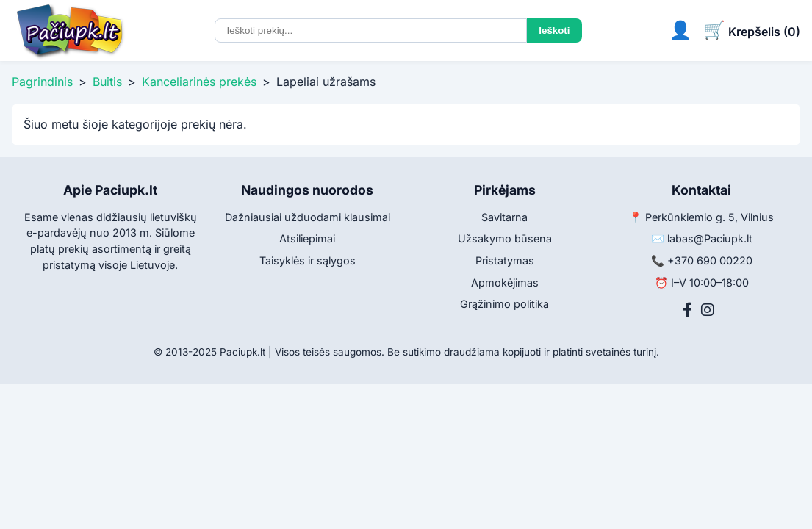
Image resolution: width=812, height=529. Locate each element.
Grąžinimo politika (504, 304)
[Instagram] (708, 310)
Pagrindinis (42, 82)
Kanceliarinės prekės (199, 82)
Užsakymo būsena (505, 238)
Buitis (107, 82)
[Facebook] (687, 310)
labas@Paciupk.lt (710, 238)
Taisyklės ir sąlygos (308, 260)
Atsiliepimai (307, 238)
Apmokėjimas (505, 283)
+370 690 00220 (710, 260)
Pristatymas (505, 260)
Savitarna (504, 217)
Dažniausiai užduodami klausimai (308, 217)
